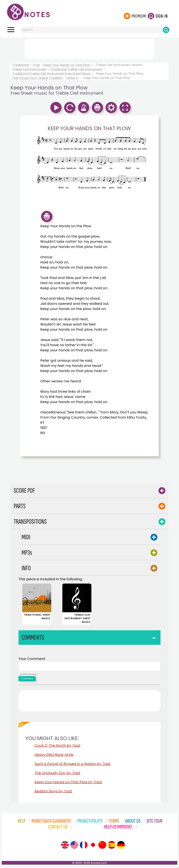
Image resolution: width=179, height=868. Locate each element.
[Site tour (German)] (121, 846)
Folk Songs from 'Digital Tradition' (38, 78)
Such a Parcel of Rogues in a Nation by (73, 765)
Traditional (21, 65)
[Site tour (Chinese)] (102, 846)
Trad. (36, 65)
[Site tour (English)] (65, 846)
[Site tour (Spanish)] (112, 846)
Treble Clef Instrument (29, 69)
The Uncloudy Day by (57, 774)
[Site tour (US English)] (74, 846)
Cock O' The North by (58, 747)
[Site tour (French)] (84, 846)
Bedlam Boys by (53, 792)
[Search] (166, 30)
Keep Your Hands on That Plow (67, 65)
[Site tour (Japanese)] (93, 846)
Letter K (72, 78)
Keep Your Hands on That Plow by (68, 783)
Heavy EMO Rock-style (54, 756)
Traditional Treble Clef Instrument (76, 69)
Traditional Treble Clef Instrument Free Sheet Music (52, 74)
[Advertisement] (89, 48)
